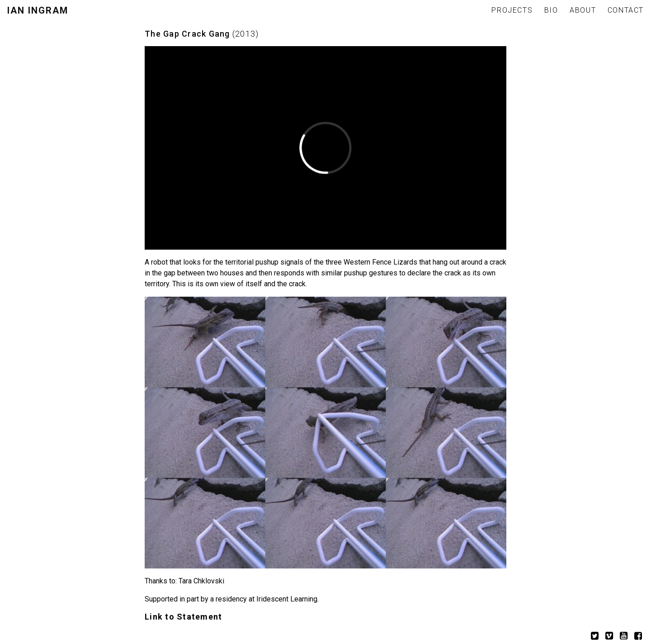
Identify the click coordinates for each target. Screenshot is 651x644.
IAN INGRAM (38, 10)
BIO (551, 10)
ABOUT (583, 10)
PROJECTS (512, 10)
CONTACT (626, 10)
